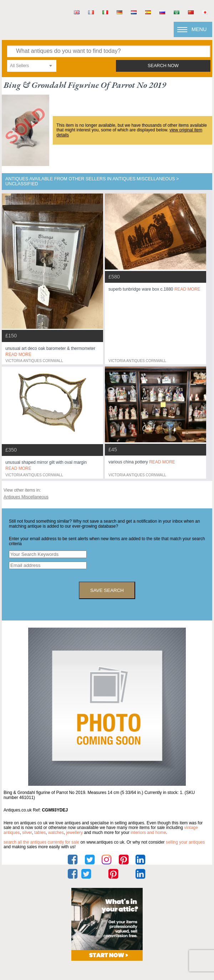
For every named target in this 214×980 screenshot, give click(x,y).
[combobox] (32, 66)
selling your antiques (185, 842)
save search (107, 590)
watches (56, 833)
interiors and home (148, 833)
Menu (199, 29)
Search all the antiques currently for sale (41, 842)
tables (40, 833)
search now (163, 66)
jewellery (74, 833)
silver (27, 833)
